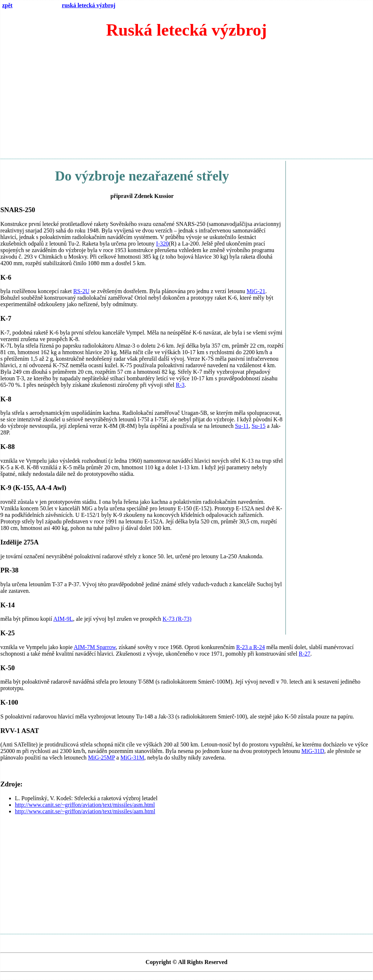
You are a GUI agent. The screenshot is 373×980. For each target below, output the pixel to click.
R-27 (305, 654)
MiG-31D (313, 751)
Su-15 (259, 426)
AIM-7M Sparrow (95, 647)
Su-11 (242, 426)
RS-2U (81, 291)
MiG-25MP (101, 758)
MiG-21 (256, 291)
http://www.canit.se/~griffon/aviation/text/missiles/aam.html (85, 811)
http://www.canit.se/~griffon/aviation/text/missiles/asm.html (85, 805)
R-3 (180, 385)
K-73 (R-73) (177, 619)
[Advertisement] (186, 102)
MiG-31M (132, 758)
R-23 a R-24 (250, 647)
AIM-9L (63, 619)
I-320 (163, 244)
